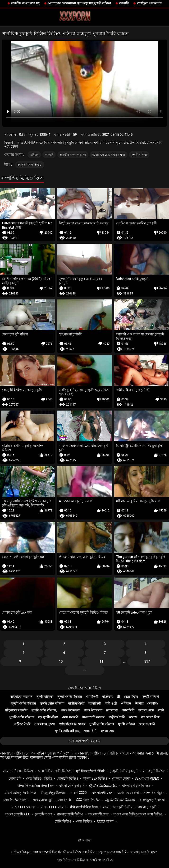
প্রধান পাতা (84, 840)
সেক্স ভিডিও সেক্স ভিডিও (84, 688)
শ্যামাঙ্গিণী (92, 697)
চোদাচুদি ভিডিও (67, 778)
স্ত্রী (118, 697)
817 (147, 661)
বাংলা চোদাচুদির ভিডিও (20, 793)
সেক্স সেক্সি (64, 800)
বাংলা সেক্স (107, 731)
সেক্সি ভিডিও (63, 821)
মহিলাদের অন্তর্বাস (21, 697)
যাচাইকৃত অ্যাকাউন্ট (149, 3)
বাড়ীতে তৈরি (76, 703)
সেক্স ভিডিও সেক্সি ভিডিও (55, 771)
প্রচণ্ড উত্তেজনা (70, 710)
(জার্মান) (153, 703)
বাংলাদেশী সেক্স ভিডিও (18, 771)
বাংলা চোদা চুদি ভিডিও (118, 807)
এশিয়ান (34, 155)
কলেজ (133, 717)
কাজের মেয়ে (146, 710)
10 (61, 661)
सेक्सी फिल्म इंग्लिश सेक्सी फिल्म (36, 786)
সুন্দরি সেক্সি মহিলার (70, 697)
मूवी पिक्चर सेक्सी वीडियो (90, 771)
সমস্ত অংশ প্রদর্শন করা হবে (84, 741)
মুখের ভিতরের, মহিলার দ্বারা (109, 155)
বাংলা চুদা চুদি (147, 807)
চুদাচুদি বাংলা (43, 814)
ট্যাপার (139, 703)
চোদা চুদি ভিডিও (154, 771)
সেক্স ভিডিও (84, 821)
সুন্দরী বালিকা (139, 155)
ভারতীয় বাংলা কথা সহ (25, 3)
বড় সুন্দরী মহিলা (48, 717)
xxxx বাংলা (105, 821)
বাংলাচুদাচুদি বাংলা (152, 800)
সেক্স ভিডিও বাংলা (15, 800)
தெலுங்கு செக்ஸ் (53, 793)
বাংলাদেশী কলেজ (93, 717)
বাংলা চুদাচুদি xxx (18, 814)
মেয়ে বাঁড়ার (131, 697)
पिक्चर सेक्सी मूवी (42, 800)
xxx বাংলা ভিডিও (88, 800)
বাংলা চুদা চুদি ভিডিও (136, 786)
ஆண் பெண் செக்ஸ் (120, 800)
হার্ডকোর (108, 697)
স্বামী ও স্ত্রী (111, 703)
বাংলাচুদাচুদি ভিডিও (70, 814)
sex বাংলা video (147, 778)
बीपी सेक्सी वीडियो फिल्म (84, 807)
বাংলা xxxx (79, 793)
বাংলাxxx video (24, 807)
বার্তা (161, 710)
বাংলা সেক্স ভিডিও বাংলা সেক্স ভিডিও (138, 814)
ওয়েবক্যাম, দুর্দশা (44, 724)
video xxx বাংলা (53, 807)
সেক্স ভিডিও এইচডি (39, 778)
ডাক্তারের (112, 710)
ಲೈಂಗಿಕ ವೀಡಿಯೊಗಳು (103, 786)
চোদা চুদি (15, 778)
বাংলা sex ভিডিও (95, 778)
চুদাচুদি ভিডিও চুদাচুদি (124, 771)
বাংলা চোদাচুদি (154, 793)
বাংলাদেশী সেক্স (102, 793)
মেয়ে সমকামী (70, 717)
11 (101, 661)
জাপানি (124, 3)
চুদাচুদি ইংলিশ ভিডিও (30, 165)
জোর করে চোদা (128, 793)
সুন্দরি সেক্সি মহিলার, (44, 710)
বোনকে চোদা (121, 778)
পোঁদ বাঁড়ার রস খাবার (72, 724)
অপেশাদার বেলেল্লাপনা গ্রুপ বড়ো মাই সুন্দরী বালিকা (79, 3)
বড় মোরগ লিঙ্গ (150, 717)
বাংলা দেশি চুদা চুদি (72, 786)
